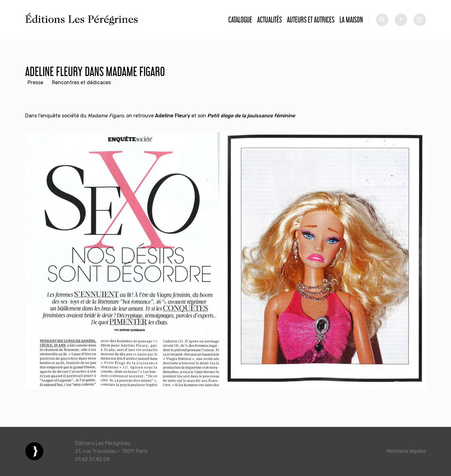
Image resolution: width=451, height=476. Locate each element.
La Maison (351, 20)
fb (401, 20)
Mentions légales (406, 451)
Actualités (270, 20)
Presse (35, 82)
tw (420, 20)
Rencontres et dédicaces (81, 82)
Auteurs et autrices (311, 20)
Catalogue (240, 20)
